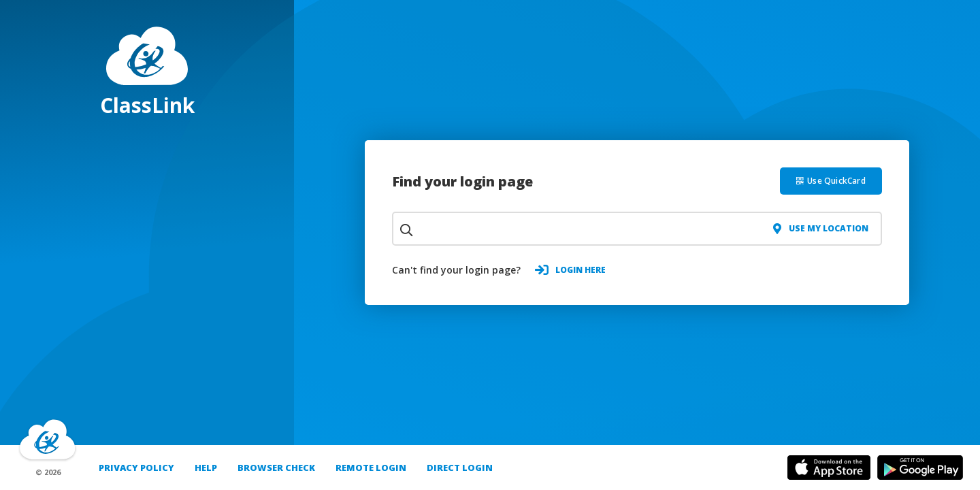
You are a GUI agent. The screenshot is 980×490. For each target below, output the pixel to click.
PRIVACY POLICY (136, 468)
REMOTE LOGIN (371, 468)
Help (206, 468)
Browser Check (276, 468)
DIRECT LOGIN (460, 468)
